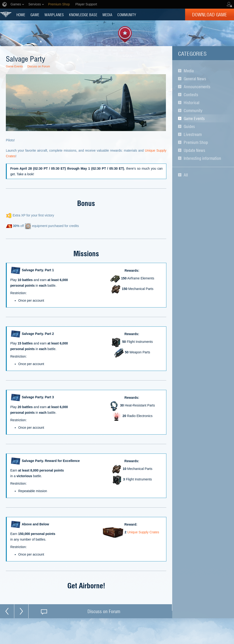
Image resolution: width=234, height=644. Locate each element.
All (186, 175)
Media (189, 71)
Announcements (197, 87)
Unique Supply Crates (143, 532)
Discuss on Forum (39, 66)
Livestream (193, 134)
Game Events (194, 118)
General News (195, 79)
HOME (21, 15)
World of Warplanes (6, 14)
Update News (194, 150)
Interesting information (202, 158)
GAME (35, 15)
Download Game (210, 15)
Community (193, 110)
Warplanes (54, 15)
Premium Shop (196, 142)
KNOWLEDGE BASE (83, 15)
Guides (189, 126)
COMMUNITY (127, 15)
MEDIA (107, 15)
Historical (192, 102)
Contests (191, 95)
